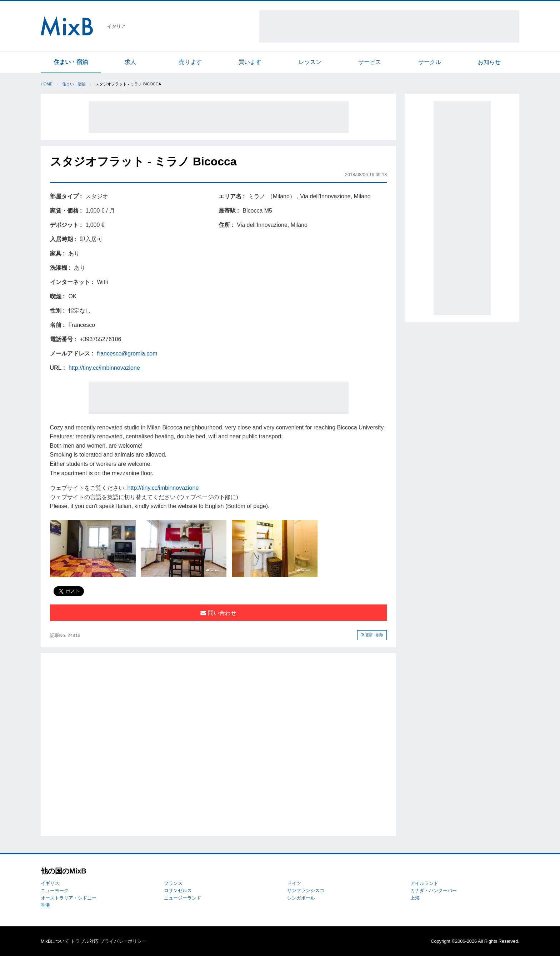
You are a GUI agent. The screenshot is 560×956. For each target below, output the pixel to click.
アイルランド (424, 883)
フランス (173, 883)
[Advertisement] (389, 26)
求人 (130, 62)
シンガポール (301, 898)
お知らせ (489, 62)
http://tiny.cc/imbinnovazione (104, 368)
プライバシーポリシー (123, 941)
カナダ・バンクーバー (434, 890)
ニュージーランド (182, 898)
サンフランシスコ (306, 890)
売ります (190, 62)
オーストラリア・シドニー (69, 898)
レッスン (310, 62)
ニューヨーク (55, 890)
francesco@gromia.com (127, 353)
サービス (370, 62)
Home (47, 84)
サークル (430, 62)
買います (250, 62)
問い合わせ (218, 613)
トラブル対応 (85, 941)
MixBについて (55, 941)
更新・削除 (372, 635)
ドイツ (294, 883)
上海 (415, 898)
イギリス (50, 883)
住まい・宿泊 (71, 62)
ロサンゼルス (178, 890)
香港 (45, 905)
